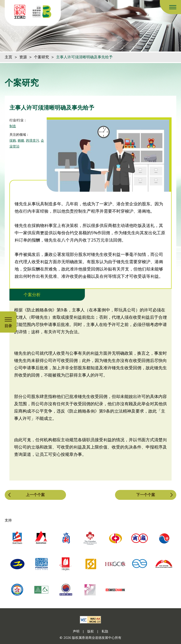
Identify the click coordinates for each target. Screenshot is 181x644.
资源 (23, 57)
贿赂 (21, 141)
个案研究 (41, 57)
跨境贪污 (33, 141)
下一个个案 (146, 495)
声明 (76, 631)
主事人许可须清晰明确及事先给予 (84, 57)
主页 (8, 57)
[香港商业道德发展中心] (42, 12)
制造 (13, 126)
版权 (90, 631)
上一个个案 (35, 495)
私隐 (105, 631)
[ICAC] (20, 12)
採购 (13, 141)
